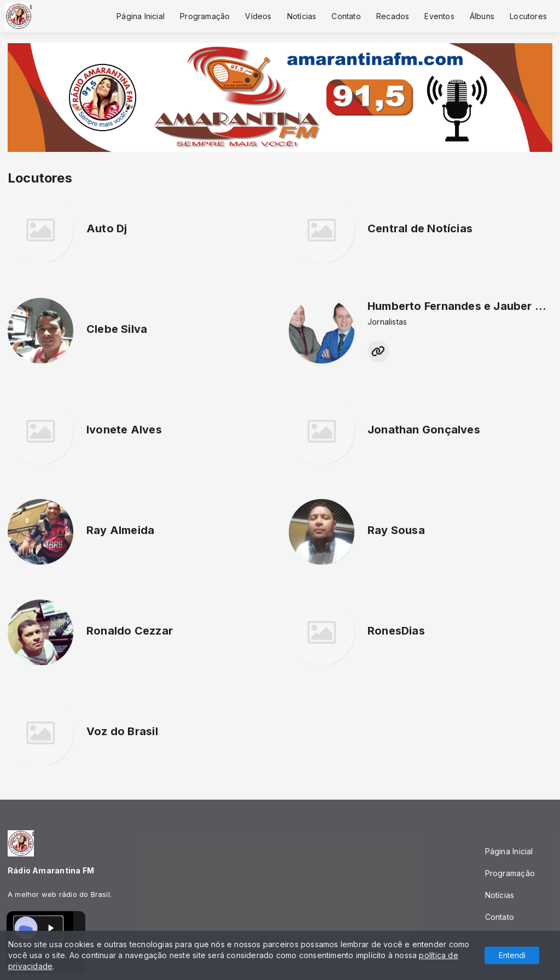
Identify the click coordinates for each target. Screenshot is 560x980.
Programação (205, 16)
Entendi (512, 955)
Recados (393, 16)
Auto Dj (107, 228)
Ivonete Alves (124, 430)
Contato (346, 16)
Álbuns (482, 16)
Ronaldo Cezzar (130, 631)
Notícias (302, 16)
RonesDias (396, 631)
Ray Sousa (396, 530)
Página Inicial (141, 16)
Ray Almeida (120, 530)
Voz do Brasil (122, 731)
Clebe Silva (117, 329)
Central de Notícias (420, 228)
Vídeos (258, 16)
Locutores (528, 16)
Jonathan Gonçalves (424, 430)
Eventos (439, 16)
